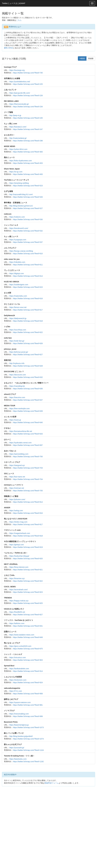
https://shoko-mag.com (18, 522)
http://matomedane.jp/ (18, 138)
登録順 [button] (91, 58)
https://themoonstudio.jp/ (19, 104)
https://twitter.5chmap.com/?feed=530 (28, 219)
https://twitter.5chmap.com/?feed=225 (28, 84)
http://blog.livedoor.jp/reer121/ (21, 206)
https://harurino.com (17, 397)
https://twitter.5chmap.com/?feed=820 (28, 559)
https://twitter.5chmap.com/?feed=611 (28, 265)
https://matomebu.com (18, 296)
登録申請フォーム (52, 783)
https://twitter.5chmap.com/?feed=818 (28, 536)
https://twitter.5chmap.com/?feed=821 (28, 570)
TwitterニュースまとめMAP (14, 3)
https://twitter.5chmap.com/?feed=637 (28, 400)
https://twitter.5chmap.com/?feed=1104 (28, 750)
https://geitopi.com (17, 545)
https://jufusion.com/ (17, 499)
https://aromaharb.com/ (18, 590)
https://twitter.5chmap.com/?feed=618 (28, 321)
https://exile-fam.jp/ (17, 341)
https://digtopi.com (17, 273)
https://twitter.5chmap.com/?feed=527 (28, 208)
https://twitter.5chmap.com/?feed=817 (28, 524)
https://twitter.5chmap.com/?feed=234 (28, 107)
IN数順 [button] (82, 58)
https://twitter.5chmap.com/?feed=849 (28, 637)
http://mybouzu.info (17, 363)
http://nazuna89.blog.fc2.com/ (21, 194)
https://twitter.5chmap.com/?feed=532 (28, 231)
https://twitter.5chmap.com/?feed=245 (28, 118)
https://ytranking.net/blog (19, 183)
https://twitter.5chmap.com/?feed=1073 (28, 727)
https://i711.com (16, 691)
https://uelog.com (16, 511)
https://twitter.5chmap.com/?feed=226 (28, 95)
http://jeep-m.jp (15, 115)
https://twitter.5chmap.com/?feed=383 (28, 152)
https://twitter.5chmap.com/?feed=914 (28, 671)
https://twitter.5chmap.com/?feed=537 (28, 242)
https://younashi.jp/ (17, 748)
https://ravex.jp (15, 420)
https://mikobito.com (17, 262)
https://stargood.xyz (17, 465)
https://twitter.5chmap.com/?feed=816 (28, 513)
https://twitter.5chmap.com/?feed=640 (28, 422)
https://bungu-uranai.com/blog (21, 251)
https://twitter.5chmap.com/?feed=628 (28, 366)
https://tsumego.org (17, 70)
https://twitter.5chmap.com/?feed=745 (28, 73)
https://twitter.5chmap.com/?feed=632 (28, 377)
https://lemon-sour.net (18, 307)
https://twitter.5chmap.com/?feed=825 (28, 603)
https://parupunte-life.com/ (20, 93)
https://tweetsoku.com (18, 759)
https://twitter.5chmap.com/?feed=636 (28, 389)
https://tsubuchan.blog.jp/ (19, 556)
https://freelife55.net (17, 612)
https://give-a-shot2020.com (20, 646)
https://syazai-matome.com (20, 702)
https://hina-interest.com (19, 567)
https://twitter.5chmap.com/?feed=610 (28, 254)
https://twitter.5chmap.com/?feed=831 (28, 626)
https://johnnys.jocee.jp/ (19, 352)
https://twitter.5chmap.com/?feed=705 (28, 491)
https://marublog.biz (17, 386)
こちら (19, 20)
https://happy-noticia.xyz (19, 601)
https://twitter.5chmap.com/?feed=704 (28, 479)
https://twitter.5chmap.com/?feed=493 (28, 174)
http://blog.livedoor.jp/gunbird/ (21, 736)
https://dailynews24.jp (18, 318)
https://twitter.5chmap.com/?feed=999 (28, 716)
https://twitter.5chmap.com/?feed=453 (28, 163)
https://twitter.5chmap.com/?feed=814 (28, 502)
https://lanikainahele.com (19, 669)
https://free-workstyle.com (20, 409)
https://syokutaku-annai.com (20, 443)
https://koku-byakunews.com (21, 161)
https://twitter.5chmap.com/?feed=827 (28, 615)
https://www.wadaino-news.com (22, 635)
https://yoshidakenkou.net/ (20, 82)
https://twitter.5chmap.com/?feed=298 (28, 141)
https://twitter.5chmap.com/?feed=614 (28, 276)
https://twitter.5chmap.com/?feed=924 (28, 683)
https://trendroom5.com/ (19, 228)
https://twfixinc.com (17, 623)
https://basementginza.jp (19, 725)
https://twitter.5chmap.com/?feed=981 (28, 705)
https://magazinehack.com (20, 533)
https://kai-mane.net (17, 477)
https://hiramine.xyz (17, 578)
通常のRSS (8, 48)
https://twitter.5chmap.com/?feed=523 (28, 186)
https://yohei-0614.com (18, 149)
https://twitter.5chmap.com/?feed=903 (28, 660)
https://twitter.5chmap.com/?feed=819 (28, 547)
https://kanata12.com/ (18, 127)
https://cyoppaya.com (18, 240)
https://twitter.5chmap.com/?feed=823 (28, 592)
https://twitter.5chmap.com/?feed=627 (28, 355)
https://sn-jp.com (16, 172)
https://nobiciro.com (17, 217)
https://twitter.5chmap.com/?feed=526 (28, 197)
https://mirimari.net (17, 488)
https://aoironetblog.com (19, 454)
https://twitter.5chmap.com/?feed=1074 (28, 739)
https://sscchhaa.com (18, 330)
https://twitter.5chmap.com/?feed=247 (28, 129)
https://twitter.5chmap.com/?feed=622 (28, 332)
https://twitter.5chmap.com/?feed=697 (28, 445)
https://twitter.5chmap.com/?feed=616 (28, 298)
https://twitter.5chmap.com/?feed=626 (28, 343)
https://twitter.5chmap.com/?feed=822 (28, 581)
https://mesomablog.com (19, 714)
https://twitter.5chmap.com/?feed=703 (28, 468)
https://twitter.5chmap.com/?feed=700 (28, 457)
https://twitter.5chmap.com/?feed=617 (28, 310)
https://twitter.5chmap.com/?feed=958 (28, 694)
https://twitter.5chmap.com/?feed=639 (28, 411)
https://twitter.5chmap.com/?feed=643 (28, 434)
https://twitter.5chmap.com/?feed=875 (28, 649)
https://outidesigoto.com (19, 285)
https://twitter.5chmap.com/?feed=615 (28, 287)
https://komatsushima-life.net (21, 431)
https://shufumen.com (18, 680)
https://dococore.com (18, 375)
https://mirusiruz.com (18, 657)
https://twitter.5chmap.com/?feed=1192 (28, 762)
